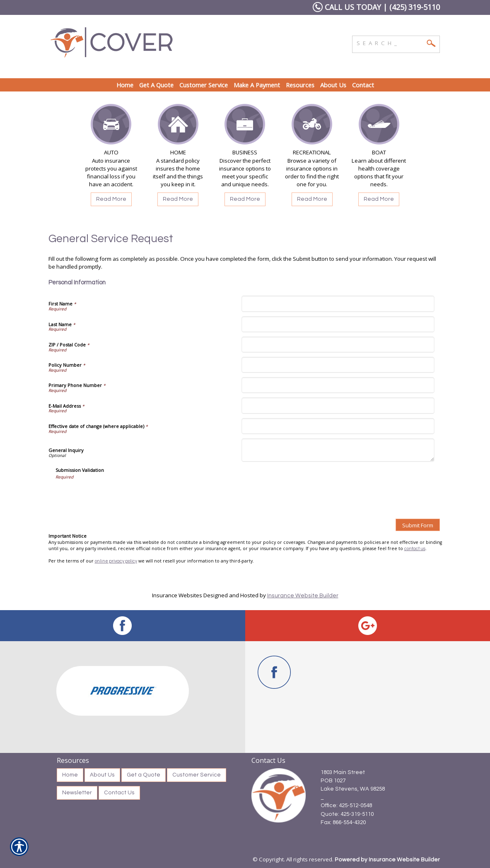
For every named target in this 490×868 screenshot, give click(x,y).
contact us (415, 549)
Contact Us (119, 793)
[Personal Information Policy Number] (338, 365)
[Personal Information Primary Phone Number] (338, 385)
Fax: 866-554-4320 (343, 822)
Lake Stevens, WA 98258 (353, 789)
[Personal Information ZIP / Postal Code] (338, 345)
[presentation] (118, 496)
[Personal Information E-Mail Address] (338, 405)
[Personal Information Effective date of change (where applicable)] (338, 426)
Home (70, 775)
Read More (111, 199)
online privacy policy (116, 561)
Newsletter (77, 793)
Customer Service (197, 775)
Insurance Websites (177, 595)
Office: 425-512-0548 (346, 805)
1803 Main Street (343, 772)
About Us (102, 775)
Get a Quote (144, 775)
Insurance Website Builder (303, 596)
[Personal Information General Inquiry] (338, 450)
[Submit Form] (418, 525)
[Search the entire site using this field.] (390, 42)
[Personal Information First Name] (338, 304)
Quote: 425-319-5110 (347, 814)
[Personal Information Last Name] (338, 324)
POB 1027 (333, 781)
